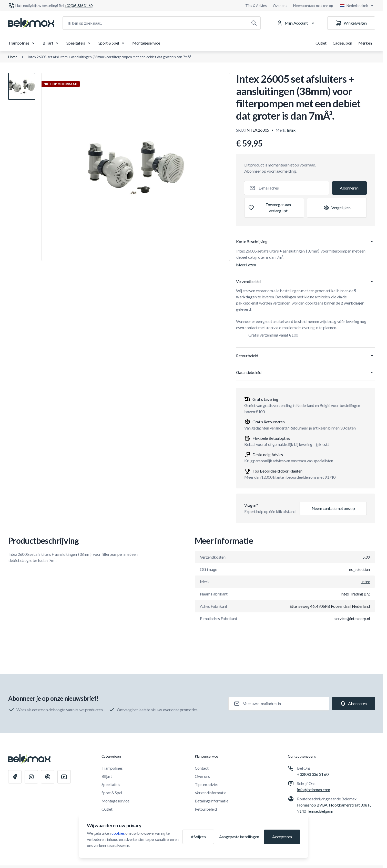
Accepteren (282, 837)
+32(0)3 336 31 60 (313, 774)
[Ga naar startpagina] (31, 23)
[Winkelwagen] (351, 23)
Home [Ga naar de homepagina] (13, 57)
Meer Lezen (246, 265)
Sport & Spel (112, 43)
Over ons (280, 6)
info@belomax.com (314, 789)
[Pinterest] (48, 777)
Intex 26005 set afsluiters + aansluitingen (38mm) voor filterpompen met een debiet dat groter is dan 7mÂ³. (110, 57)
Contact (202, 768)
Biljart (51, 43)
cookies (118, 833)
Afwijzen (198, 837)
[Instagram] (31, 777)
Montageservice (146, 43)
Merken (365, 43)
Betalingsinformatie (212, 801)
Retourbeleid (206, 809)
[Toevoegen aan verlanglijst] (274, 208)
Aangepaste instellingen (239, 837)
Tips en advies (207, 784)
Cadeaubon (342, 43)
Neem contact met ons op (313, 6)
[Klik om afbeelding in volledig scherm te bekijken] (136, 167)
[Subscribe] (349, 188)
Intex (291, 130)
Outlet (321, 43)
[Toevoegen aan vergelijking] (337, 208)
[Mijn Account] (296, 23)
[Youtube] (64, 777)
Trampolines (22, 43)
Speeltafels (79, 43)
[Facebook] (15, 777)
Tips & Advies (256, 6)
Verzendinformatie (211, 793)
